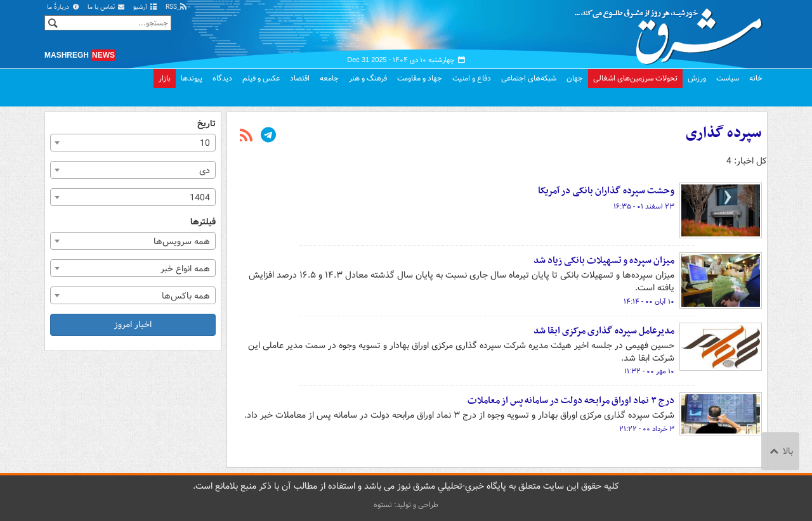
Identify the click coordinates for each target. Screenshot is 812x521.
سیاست (728, 78)
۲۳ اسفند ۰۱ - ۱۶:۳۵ (644, 207)
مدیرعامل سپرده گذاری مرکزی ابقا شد (604, 331)
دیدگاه (222, 78)
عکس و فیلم (261, 78)
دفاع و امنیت (472, 78)
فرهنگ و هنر (368, 78)
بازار (165, 78)
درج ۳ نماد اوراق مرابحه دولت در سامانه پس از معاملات (571, 401)
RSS (177, 7)
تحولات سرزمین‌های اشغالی (635, 78)
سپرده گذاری (724, 133)
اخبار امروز (133, 325)
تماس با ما (107, 7)
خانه (756, 78)
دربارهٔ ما (63, 7)
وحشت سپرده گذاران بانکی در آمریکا (606, 191)
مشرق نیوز (672, 32)
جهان (575, 78)
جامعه (329, 78)
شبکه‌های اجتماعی (529, 78)
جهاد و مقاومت (420, 78)
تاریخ (206, 124)
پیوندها (192, 78)
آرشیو (146, 7)
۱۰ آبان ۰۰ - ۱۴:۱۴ (649, 302)
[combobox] (133, 143)
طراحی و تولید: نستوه (406, 505)
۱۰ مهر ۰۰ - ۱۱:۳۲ (649, 371)
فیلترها (203, 222)
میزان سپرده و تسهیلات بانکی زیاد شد (603, 260)
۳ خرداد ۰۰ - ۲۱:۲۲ (647, 429)
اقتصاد (300, 78)
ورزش (697, 78)
